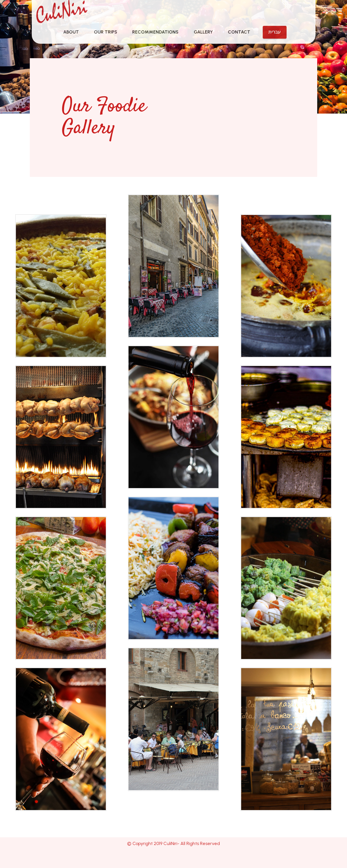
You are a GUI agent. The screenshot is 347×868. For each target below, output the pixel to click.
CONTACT (239, 32)
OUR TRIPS (106, 32)
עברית (275, 32)
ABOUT (71, 32)
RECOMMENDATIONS (155, 32)
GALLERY (203, 32)
